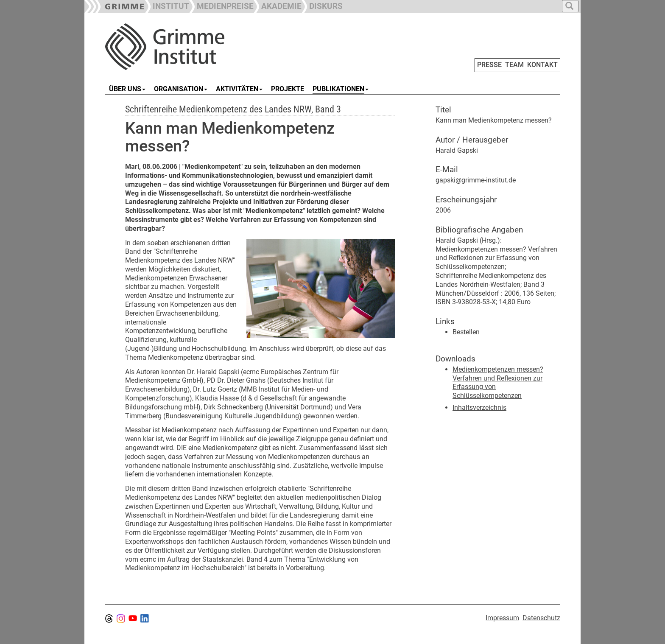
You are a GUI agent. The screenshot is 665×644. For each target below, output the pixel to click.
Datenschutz (541, 618)
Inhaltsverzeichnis (479, 407)
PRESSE (489, 65)
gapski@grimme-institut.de (476, 180)
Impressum (502, 618)
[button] (221, 5)
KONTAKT (542, 65)
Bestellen (466, 332)
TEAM (514, 65)
